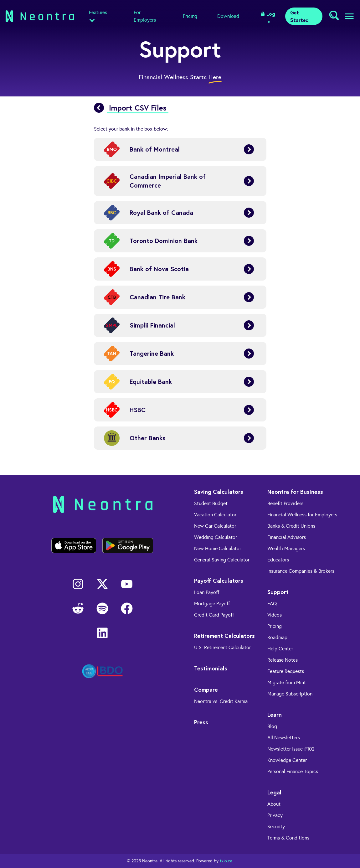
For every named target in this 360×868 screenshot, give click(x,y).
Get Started (299, 16)
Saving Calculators (219, 492)
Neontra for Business (295, 492)
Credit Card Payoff (214, 615)
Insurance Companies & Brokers (301, 571)
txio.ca (226, 861)
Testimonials (211, 668)
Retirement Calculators (224, 636)
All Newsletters (284, 738)
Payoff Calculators (219, 581)
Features (98, 12)
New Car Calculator (215, 526)
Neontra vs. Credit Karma (221, 701)
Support (278, 592)
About (274, 804)
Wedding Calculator (216, 537)
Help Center (280, 649)
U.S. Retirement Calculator (222, 647)
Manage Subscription (290, 694)
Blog (272, 726)
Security (276, 827)
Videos (275, 615)
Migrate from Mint (287, 682)
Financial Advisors (287, 537)
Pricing (190, 16)
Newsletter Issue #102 (291, 749)
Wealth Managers (286, 548)
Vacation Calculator (215, 515)
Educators (278, 560)
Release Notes (283, 660)
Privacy (275, 815)
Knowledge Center (287, 760)
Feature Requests (286, 671)
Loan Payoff (207, 592)
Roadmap (277, 637)
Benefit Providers (285, 503)
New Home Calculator (218, 548)
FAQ (272, 604)
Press (201, 722)
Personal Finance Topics (293, 771)
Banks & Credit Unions (291, 526)
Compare (206, 690)
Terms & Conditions (288, 838)
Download (228, 16)
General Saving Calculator (222, 560)
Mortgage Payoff (212, 604)
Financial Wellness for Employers (302, 515)
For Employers (145, 16)
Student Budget (211, 503)
